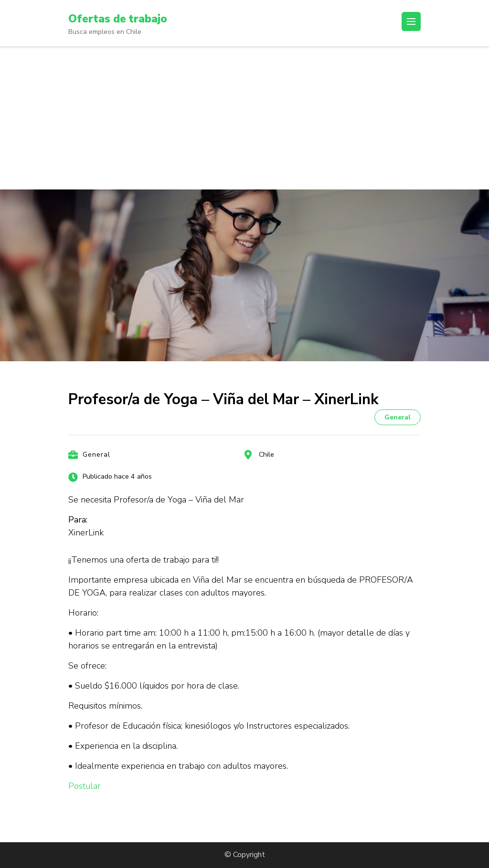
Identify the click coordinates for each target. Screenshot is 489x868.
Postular (85, 786)
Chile (266, 455)
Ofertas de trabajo (128, 18)
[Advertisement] (244, 118)
